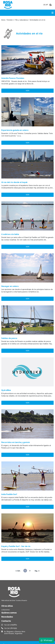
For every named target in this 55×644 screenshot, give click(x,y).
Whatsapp (47, 640)
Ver (27, 91)
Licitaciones (5, 610)
